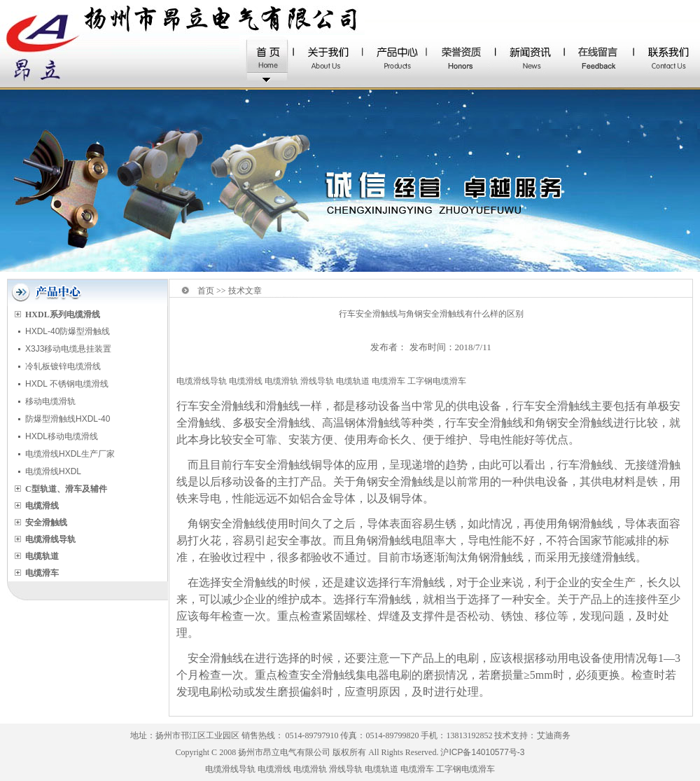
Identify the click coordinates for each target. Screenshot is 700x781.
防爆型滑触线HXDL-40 (68, 419)
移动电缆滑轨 (50, 401)
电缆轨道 (353, 381)
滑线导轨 (317, 381)
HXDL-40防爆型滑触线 (68, 331)
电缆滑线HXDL (53, 471)
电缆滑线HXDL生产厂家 (70, 454)
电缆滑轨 (281, 381)
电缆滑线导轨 (202, 381)
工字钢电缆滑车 (437, 381)
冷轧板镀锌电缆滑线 (63, 366)
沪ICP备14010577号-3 (482, 752)
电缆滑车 (388, 381)
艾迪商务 (554, 735)
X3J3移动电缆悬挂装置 (68, 349)
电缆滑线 (246, 381)
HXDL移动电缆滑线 (62, 436)
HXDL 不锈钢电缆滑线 (67, 384)
